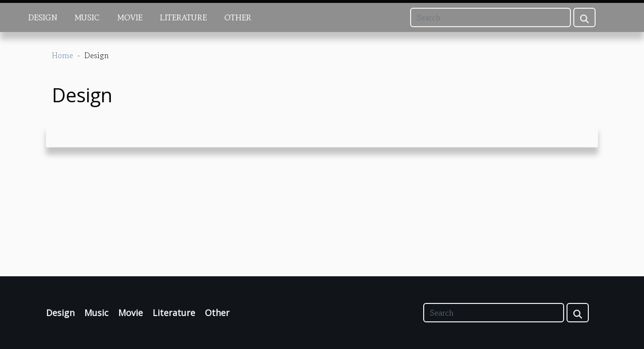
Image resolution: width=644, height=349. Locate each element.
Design (43, 17)
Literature (183, 17)
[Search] (491, 17)
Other (238, 17)
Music (87, 17)
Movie (130, 17)
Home (62, 55)
